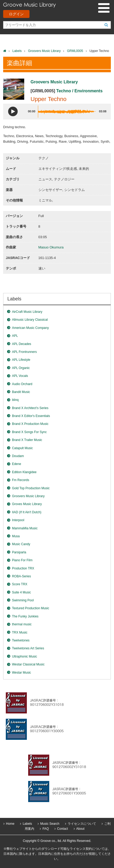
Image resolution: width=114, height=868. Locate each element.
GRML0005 (75, 51)
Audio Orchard (22, 384)
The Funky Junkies (25, 616)
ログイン (16, 14)
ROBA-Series (21, 576)
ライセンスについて (82, 824)
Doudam (18, 456)
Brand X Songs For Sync (29, 432)
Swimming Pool (23, 600)
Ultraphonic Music (24, 656)
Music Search (50, 824)
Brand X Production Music (30, 424)
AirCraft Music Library (27, 312)
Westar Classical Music (28, 664)
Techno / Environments (80, 91)
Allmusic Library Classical (30, 320)
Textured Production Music (30, 608)
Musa (16, 536)
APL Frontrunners (24, 352)
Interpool (18, 520)
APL (15, 336)
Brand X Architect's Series (30, 408)
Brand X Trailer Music (27, 440)
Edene (16, 464)
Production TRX (23, 568)
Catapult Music (22, 448)
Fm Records (20, 480)
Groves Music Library (27, 504)
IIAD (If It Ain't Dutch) (27, 512)
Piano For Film (22, 560)
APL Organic (21, 368)
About (80, 829)
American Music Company (30, 328)
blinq (15, 400)
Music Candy (21, 544)
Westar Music (21, 673)
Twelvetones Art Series (28, 648)
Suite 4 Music (21, 592)
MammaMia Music (25, 528)
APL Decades (21, 344)
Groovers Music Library (44, 51)
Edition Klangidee (24, 472)
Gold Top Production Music (31, 488)
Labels (17, 51)
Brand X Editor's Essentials (31, 416)
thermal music (22, 624)
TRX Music (20, 632)
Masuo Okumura (51, 247)
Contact (63, 829)
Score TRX (19, 584)
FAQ (46, 829)
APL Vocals (20, 376)
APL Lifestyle (21, 360)
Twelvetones (21, 640)
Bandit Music (21, 392)
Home (10, 824)
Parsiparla (19, 552)
